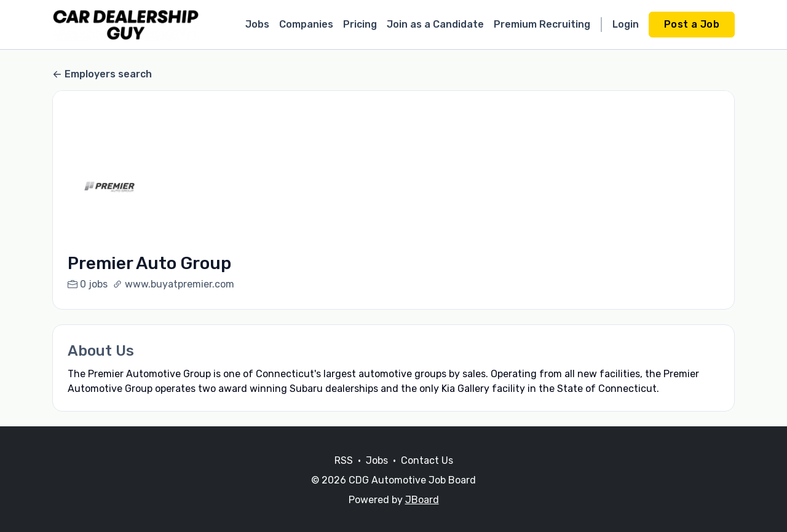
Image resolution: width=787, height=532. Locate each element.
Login (626, 24)
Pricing (360, 24)
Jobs (257, 24)
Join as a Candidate (435, 24)
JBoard (422, 514)
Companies (306, 24)
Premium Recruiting (542, 24)
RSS (344, 475)
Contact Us (427, 475)
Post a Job (692, 24)
